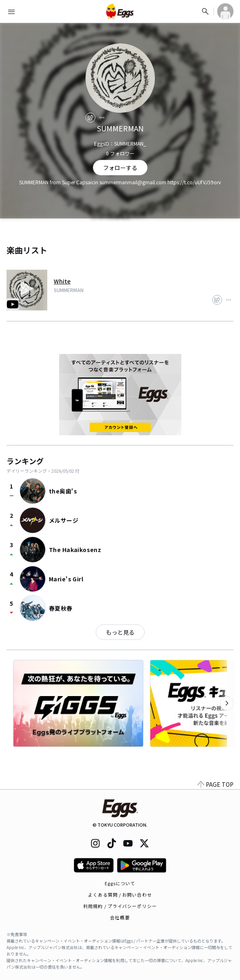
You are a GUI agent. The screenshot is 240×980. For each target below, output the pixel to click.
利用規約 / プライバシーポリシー (120, 906)
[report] (102, 118)
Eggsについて (120, 883)
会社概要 (120, 917)
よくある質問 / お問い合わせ (120, 895)
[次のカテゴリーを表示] (227, 703)
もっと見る (120, 632)
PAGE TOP (216, 784)
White (62, 281)
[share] (90, 118)
